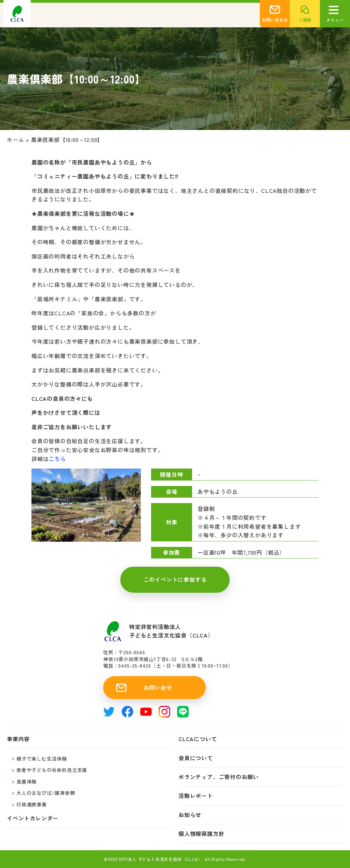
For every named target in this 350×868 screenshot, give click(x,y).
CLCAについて (198, 739)
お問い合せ (158, 687)
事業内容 (18, 739)
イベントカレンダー (33, 818)
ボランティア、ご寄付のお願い (219, 777)
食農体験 (26, 781)
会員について (196, 758)
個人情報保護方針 (201, 834)
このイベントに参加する (175, 579)
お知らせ (190, 815)
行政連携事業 (32, 804)
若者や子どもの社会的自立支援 (52, 770)
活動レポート (196, 796)
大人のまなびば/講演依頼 (46, 793)
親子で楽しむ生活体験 (42, 759)
